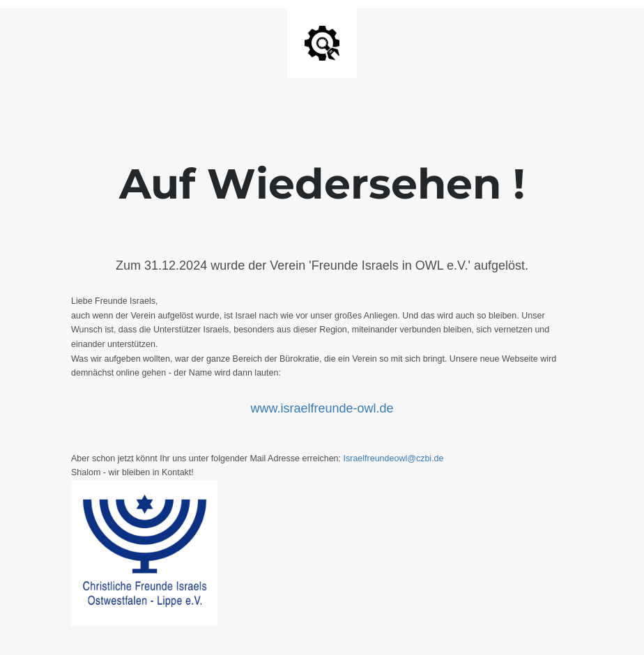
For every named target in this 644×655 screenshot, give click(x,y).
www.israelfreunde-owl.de (322, 408)
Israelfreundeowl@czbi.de (394, 458)
